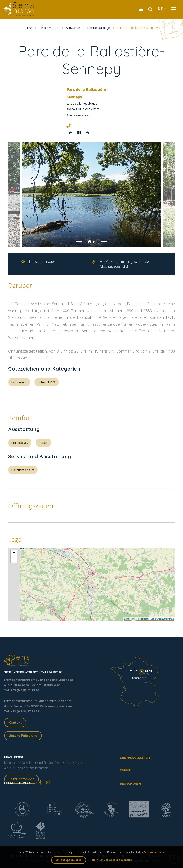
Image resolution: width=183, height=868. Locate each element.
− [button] (14, 560)
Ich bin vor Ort (49, 28)
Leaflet (128, 619)
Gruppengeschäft (135, 758)
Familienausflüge (98, 28)
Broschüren (130, 783)
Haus (29, 28)
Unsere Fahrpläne (23, 736)
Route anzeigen (78, 115)
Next (104, 242)
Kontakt (15, 722)
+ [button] (14, 553)
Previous (79, 242)
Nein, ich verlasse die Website (112, 860)
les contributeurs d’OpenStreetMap (155, 619)
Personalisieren (154, 852)
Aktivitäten (73, 28)
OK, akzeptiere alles (69, 860)
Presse (125, 769)
